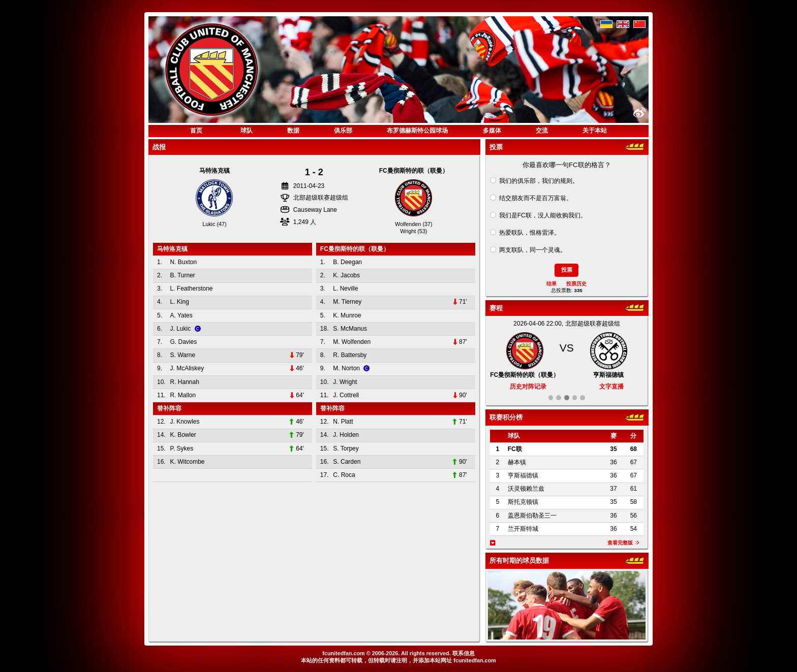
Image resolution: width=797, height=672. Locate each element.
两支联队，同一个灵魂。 (533, 250)
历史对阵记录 (528, 387)
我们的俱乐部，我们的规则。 (539, 181)
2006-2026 (385, 653)
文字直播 (611, 387)
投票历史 (576, 284)
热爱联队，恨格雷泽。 (530, 233)
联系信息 (464, 653)
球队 (247, 131)
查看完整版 (623, 543)
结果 (551, 284)
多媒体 (492, 131)
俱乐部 (343, 131)
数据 (293, 131)
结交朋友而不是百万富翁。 (536, 198)
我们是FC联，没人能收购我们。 (543, 215)
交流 (542, 131)
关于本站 (595, 131)
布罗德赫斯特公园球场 (417, 131)
